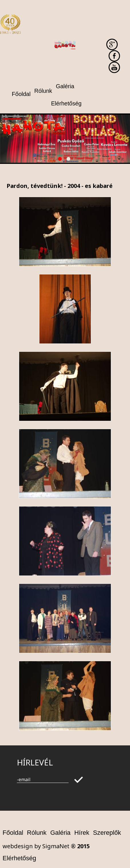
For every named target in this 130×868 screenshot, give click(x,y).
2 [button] (69, 160)
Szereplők (107, 833)
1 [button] (61, 160)
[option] (65, 139)
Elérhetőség (19, 858)
